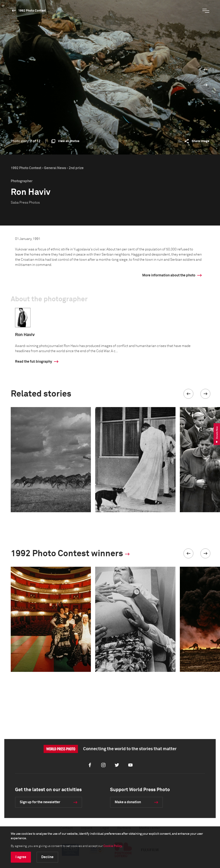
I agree (21, 857)
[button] (188, 394)
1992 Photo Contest (32, 11)
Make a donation (128, 802)
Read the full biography (34, 362)
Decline (47, 857)
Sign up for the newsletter (40, 802)
